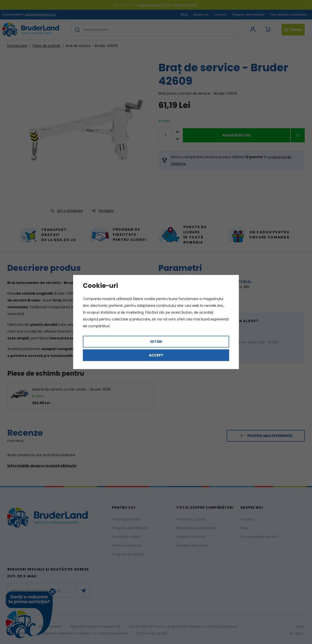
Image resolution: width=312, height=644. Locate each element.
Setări (156, 342)
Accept (156, 355)
